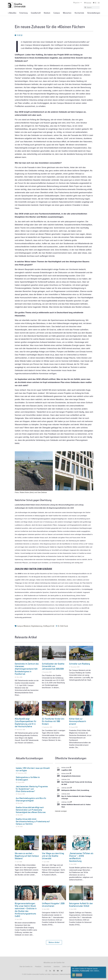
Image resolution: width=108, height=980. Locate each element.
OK (74, 975)
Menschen (67, 13)
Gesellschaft (36, 13)
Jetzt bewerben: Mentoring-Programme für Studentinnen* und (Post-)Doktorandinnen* (32, 789)
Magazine (77, 3)
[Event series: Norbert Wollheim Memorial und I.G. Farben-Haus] (71, 802)
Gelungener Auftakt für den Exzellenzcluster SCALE (81, 905)
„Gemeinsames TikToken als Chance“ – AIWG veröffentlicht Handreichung (81, 857)
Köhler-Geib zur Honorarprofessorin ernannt (78, 721)
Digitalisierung (37, 626)
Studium (47, 13)
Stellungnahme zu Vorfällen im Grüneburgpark (28, 778)
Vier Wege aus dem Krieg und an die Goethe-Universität (53, 856)
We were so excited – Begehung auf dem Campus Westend (27, 856)
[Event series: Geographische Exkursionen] (70, 774)
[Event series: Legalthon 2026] (70, 768)
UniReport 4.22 (49, 626)
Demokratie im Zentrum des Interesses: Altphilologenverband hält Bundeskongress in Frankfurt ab (27, 669)
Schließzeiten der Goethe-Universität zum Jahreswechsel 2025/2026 (53, 666)
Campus (57, 13)
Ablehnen (79, 975)
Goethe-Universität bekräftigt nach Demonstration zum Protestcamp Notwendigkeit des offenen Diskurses (31, 810)
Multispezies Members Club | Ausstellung (75, 790)
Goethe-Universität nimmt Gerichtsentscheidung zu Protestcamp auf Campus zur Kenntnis (33, 821)
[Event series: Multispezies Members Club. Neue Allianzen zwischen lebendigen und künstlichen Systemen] (71, 788)
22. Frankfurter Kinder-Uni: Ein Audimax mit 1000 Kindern (53, 721)
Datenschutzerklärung (67, 974)
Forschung (24, 13)
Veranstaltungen (94, 13)
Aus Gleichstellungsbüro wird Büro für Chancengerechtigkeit (31, 799)
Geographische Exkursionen (71, 776)
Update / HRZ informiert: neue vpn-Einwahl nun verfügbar (33, 769)
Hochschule (79, 13)
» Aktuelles (12, 13)
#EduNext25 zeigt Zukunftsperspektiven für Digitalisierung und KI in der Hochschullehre (26, 723)
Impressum (55, 974)
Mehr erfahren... (95, 971)
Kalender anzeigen (61, 811)
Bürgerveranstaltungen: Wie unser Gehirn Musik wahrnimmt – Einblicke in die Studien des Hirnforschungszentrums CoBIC (26, 910)
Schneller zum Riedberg (79, 664)
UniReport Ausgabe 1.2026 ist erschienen (53, 905)
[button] (54, 942)
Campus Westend (24, 626)
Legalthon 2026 (67, 770)
